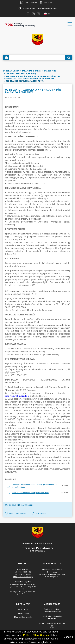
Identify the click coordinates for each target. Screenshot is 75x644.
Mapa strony (29, 3)
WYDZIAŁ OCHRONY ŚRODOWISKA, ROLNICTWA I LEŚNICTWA (33, 76)
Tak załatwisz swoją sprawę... (22, 74)
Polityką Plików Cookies (36, 635)
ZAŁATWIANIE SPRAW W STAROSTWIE (39, 71)
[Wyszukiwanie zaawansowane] (37, 58)
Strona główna (11, 71)
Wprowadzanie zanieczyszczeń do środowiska (30, 79)
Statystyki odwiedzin (23, 617)
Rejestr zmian (23, 613)
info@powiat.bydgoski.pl (23, 577)
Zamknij (68, 637)
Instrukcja (47, 3)
